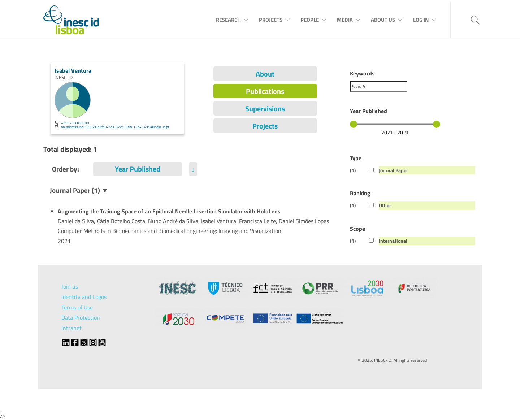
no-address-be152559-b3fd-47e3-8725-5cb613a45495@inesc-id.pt (115, 127)
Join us (70, 286)
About (265, 74)
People (310, 20)
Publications (265, 91)
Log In (421, 20)
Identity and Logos (84, 297)
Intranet (71, 328)
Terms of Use (77, 307)
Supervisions (265, 109)
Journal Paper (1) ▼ (79, 190)
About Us (383, 20)
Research (228, 20)
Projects (271, 20)
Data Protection (81, 317)
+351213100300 (75, 123)
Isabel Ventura (73, 70)
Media (345, 20)
